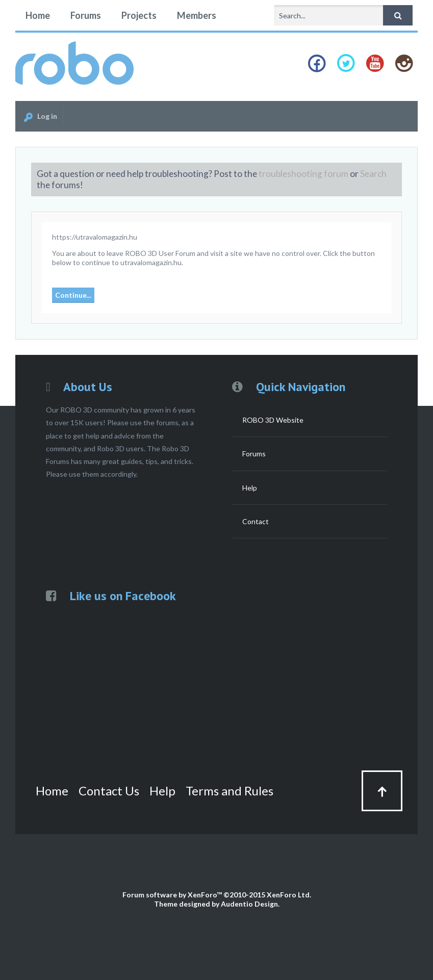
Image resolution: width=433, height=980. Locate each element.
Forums (86, 15)
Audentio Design (249, 904)
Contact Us (109, 791)
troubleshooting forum (303, 174)
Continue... (73, 295)
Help (250, 488)
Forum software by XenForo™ (217, 895)
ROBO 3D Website (273, 420)
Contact (256, 521)
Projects (139, 15)
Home (38, 15)
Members (197, 15)
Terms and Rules (230, 791)
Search (373, 174)
